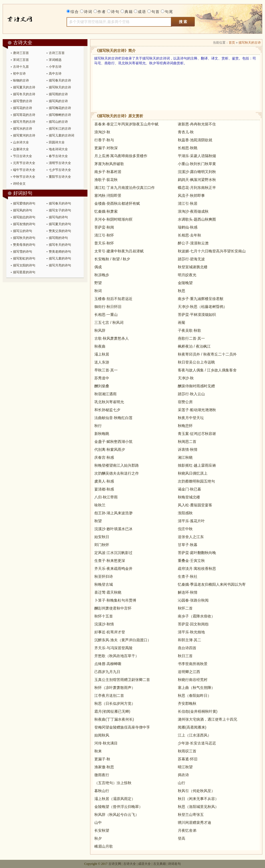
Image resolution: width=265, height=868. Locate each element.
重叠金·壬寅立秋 (191, 561)
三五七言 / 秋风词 (109, 322)
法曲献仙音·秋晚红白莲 (113, 418)
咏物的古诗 (21, 80)
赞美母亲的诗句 (24, 245)
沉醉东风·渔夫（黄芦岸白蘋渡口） (123, 640)
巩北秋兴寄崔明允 (109, 402)
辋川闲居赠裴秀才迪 (195, 822)
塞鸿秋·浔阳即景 (108, 196)
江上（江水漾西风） (195, 735)
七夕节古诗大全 (60, 170)
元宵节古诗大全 (24, 163)
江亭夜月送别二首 (109, 696)
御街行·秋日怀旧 (108, 307)
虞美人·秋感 (104, 481)
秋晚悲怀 (185, 426)
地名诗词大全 (58, 149)
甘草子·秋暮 (188, 545)
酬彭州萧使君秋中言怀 (113, 608)
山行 (182, 783)
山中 (98, 822)
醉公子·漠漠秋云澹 (193, 243)
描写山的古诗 (58, 122)
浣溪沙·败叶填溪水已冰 (113, 529)
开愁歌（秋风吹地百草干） (117, 656)
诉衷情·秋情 (188, 449)
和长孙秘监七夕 (107, 410)
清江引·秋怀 (104, 235)
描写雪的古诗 (23, 101)
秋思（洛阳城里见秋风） (198, 807)
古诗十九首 (21, 67)
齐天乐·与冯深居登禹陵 (113, 648)
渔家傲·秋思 (104, 767)
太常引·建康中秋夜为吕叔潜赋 (119, 251)
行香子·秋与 (104, 140)
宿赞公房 (185, 402)
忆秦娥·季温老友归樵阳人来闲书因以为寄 (212, 584)
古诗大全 (26, 19)
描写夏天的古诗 (24, 87)
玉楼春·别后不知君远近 (113, 299)
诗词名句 (174, 864)
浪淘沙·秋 (102, 132)
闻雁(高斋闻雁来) (192, 727)
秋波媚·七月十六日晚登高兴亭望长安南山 (212, 251)
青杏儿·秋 (186, 132)
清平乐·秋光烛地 (191, 632)
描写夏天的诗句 (60, 224)
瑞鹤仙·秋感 (188, 227)
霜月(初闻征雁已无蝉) (112, 711)
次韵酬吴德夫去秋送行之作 (117, 473)
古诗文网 (115, 864)
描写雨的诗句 (58, 238)
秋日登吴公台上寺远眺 (196, 362)
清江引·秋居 (188, 203)
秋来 (98, 751)
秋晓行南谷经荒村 (193, 680)
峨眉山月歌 (104, 846)
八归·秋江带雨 (106, 497)
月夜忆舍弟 (187, 830)
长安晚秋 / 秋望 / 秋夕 (112, 259)
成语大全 (144, 864)
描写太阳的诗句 (24, 265)
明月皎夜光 (187, 275)
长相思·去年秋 (189, 235)
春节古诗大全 (58, 156)
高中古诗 (55, 74)
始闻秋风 (102, 735)
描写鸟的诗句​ (58, 217)
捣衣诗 (183, 775)
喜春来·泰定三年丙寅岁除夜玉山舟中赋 (126, 124)
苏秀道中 (102, 378)
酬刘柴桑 (102, 386)
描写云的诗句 (23, 231)
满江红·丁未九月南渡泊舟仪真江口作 (125, 188)
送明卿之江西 (189, 672)
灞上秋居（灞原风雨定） (115, 799)
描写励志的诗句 (24, 217)
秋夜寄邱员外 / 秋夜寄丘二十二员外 (207, 354)
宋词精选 (55, 60)
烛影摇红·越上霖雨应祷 (197, 465)
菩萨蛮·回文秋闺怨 (193, 624)
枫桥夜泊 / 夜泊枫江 (194, 346)
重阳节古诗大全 (60, 177)
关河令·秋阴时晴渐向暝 (113, 219)
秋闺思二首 (187, 442)
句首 (156, 12)
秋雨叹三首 (187, 751)
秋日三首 (185, 656)
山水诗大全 (21, 142)
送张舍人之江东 (191, 537)
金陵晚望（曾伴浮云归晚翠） (118, 807)
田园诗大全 (57, 142)
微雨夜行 (102, 775)
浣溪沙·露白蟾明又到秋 (197, 172)
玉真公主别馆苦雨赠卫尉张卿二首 (122, 680)
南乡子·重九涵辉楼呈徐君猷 (201, 299)
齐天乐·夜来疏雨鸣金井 (113, 569)
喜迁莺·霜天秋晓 (108, 592)
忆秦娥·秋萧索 (106, 211)
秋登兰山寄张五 (191, 815)
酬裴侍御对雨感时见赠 (196, 386)
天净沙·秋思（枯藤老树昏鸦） (202, 307)
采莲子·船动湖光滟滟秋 (197, 410)
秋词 (98, 291)
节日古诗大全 (23, 156)
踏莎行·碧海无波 (191, 259)
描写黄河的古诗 (24, 135)
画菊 (182, 322)
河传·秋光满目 (106, 743)
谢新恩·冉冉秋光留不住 (197, 124)
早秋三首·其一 (106, 370)
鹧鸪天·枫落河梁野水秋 (197, 180)
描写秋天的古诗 (60, 87)
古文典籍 (160, 864)
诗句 (115, 12)
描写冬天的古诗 (24, 94)
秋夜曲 (100, 346)
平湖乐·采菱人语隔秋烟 (197, 156)
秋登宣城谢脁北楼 (193, 267)
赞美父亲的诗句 (60, 231)
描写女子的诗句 (60, 210)
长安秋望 (102, 830)
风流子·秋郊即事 (191, 196)
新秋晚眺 (102, 434)
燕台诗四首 (187, 648)
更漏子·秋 (102, 759)
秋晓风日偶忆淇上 (193, 473)
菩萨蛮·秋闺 (104, 227)
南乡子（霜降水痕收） (196, 616)
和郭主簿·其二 (189, 640)
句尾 (169, 12)
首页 (232, 43)
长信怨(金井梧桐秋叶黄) (198, 711)
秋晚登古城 (104, 584)
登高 (182, 838)
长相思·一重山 (106, 315)
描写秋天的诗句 (24, 238)
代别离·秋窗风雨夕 (110, 449)
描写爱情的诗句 (24, 203)
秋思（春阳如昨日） (195, 696)
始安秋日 (102, 537)
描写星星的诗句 (24, 272)
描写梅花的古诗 (60, 108)
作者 (102, 12)
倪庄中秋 (185, 529)
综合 (75, 12)
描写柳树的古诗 (60, 115)
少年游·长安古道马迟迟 (197, 743)
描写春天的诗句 (60, 203)
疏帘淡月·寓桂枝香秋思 (197, 569)
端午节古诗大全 (24, 170)
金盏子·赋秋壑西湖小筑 (113, 442)
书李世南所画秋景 (193, 664)
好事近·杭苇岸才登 (110, 632)
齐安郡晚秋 (187, 703)
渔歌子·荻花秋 (106, 180)
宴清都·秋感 (104, 489)
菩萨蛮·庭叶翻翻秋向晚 (197, 553)
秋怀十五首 (104, 616)
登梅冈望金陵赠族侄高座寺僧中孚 (122, 727)
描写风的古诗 (58, 101)
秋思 (182, 291)
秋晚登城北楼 (189, 497)
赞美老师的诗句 (60, 252)
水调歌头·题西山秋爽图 (197, 219)
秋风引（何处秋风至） (196, 791)
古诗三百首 (57, 53)
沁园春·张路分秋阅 (193, 600)
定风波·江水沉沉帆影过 (113, 553)
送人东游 (102, 362)
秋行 (98, 426)
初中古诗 (19, 74)
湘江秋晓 (185, 457)
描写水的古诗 (23, 129)
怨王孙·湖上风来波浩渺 (113, 513)
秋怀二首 (185, 608)
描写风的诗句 (23, 210)
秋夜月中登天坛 (191, 418)
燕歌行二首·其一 (191, 338)
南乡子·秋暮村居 (108, 172)
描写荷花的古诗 (24, 115)
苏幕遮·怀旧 (188, 759)
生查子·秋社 (188, 576)
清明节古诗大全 (60, 163)
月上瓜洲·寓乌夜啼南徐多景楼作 (121, 156)
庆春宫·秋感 (104, 457)
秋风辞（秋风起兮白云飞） (117, 815)
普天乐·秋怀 (104, 243)
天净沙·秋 (186, 378)
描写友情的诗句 (24, 224)
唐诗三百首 (21, 53)
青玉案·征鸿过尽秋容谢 (197, 434)
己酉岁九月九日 (107, 672)
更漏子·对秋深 (106, 148)
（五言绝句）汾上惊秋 (113, 783)
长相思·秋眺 (188, 148)
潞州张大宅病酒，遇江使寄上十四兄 (207, 719)
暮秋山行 (102, 791)
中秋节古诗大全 (24, 177)
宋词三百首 (21, 60)
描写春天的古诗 (60, 80)
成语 (142, 12)
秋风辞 (100, 330)
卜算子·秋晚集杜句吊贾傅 (115, 600)
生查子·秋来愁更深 (110, 561)
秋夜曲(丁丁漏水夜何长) (114, 719)
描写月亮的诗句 (60, 265)
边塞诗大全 (21, 149)
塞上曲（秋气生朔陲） (196, 688)
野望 (98, 283)
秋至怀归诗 (104, 576)
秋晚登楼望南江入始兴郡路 (117, 465)
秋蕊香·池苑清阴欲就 (195, 140)
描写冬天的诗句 (60, 245)
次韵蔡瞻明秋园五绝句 (196, 481)
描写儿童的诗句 (60, 258)
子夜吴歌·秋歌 (189, 330)
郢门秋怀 (102, 545)
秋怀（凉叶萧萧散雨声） (115, 688)
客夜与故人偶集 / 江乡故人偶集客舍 (207, 370)
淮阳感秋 (185, 513)
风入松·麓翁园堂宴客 (195, 505)
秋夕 (98, 838)
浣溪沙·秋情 (104, 624)
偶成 (98, 267)
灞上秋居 (102, 354)
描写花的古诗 (23, 108)
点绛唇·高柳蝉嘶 (108, 664)
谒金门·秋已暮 (189, 489)
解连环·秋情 (188, 592)
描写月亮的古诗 (24, 122)
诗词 (88, 12)
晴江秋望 (185, 767)
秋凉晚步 (102, 275)
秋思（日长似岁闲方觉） (115, 703)
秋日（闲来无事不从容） (198, 799)
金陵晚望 (185, 283)
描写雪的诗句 (23, 252)
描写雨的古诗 (58, 94)
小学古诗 (55, 67)
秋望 (98, 521)
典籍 (129, 12)
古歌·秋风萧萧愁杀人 (112, 338)
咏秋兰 (100, 505)
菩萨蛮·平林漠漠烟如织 (197, 315)
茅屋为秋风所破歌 (109, 164)
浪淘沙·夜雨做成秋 (193, 211)
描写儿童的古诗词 (61, 135)
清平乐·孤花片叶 (191, 521)
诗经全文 (19, 184)
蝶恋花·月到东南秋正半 (197, 188)
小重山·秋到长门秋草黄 (197, 164)
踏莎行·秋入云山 (191, 394)
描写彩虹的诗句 (24, 258)
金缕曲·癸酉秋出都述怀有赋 (117, 203)
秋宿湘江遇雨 (105, 394)
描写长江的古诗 (60, 129)
